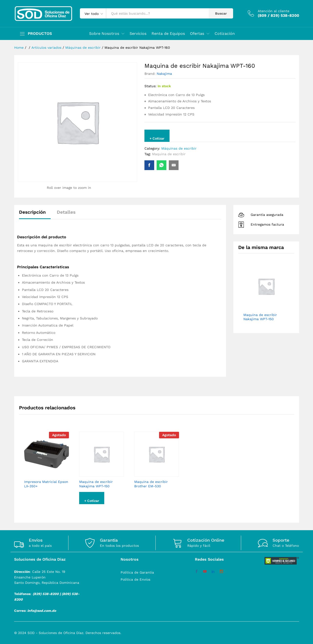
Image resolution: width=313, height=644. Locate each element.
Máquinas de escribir (179, 148)
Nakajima (164, 74)
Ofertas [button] (197, 34)
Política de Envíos (135, 579)
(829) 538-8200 (46, 594)
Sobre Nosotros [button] (104, 34)
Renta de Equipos (168, 34)
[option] (47, 464)
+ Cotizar (157, 138)
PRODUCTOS (40, 34)
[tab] (35, 214)
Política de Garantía (137, 572)
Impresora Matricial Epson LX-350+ (46, 484)
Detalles (66, 212)
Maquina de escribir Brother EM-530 (151, 484)
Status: (150, 86)
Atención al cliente (274, 11)
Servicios (138, 34)
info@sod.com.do (42, 611)
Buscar (221, 13)
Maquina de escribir (169, 154)
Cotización (225, 34)
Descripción (32, 212)
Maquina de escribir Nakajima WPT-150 (96, 484)
